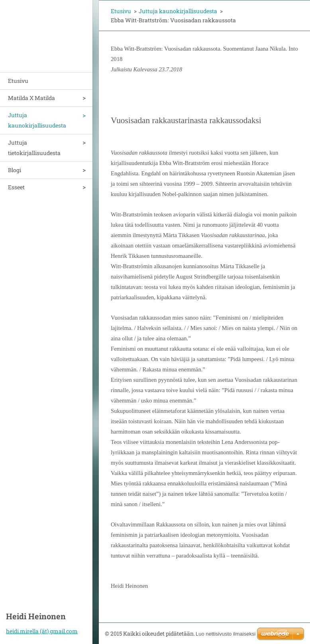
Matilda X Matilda (31, 98)
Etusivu (18, 81)
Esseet (16, 187)
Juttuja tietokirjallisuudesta (34, 148)
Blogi (15, 170)
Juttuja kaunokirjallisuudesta (37, 120)
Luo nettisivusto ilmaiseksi (226, 634)
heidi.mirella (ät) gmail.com (42, 631)
